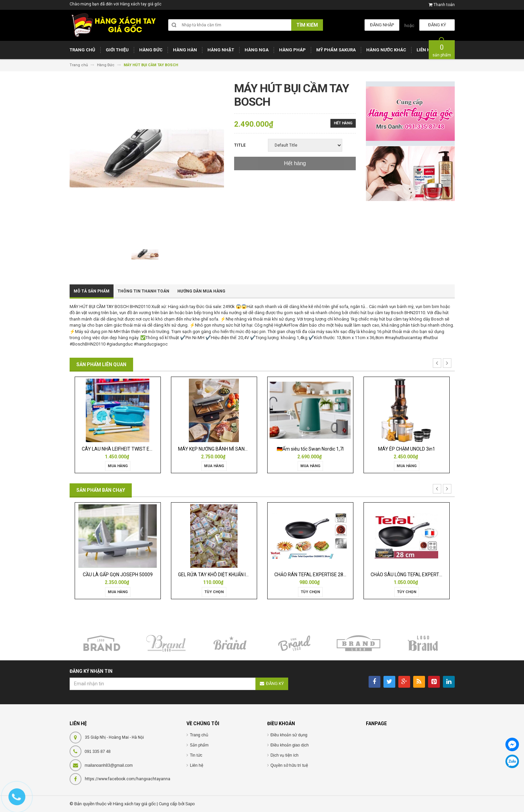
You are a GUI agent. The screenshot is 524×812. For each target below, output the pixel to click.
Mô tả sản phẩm (92, 291)
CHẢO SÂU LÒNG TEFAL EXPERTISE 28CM (415, 575)
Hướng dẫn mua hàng (201, 291)
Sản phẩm (199, 745)
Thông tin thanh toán (143, 291)
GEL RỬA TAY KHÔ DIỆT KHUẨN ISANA (218, 575)
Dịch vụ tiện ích (285, 755)
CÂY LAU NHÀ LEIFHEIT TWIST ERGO (120, 449)
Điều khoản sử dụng (289, 735)
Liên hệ (197, 765)
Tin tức (196, 755)
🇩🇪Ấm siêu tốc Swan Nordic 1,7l (310, 449)
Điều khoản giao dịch (290, 745)
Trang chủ (199, 735)
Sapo (190, 804)
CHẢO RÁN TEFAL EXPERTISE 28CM (312, 575)
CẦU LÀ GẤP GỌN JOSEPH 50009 (118, 575)
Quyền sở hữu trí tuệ (289, 765)
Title (240, 145)
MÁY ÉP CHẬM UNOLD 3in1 (407, 449)
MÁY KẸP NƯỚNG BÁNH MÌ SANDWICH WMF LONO (231, 449)
